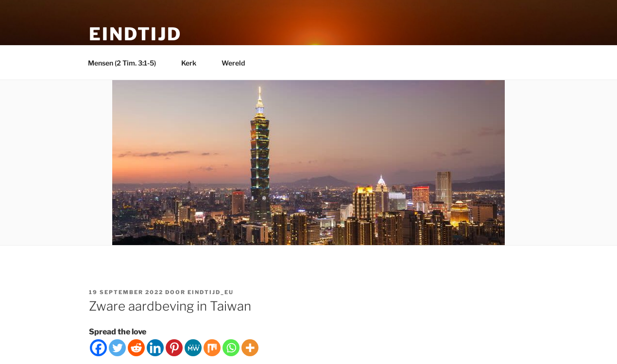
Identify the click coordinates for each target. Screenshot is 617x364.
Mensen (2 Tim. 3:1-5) (127, 63)
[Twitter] (117, 348)
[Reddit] (136, 348)
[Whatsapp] (231, 348)
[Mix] (212, 348)
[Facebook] (98, 348)
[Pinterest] (174, 348)
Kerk (193, 63)
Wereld (238, 63)
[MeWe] (193, 348)
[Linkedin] (155, 348)
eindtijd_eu (211, 292)
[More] (250, 348)
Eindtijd (135, 34)
